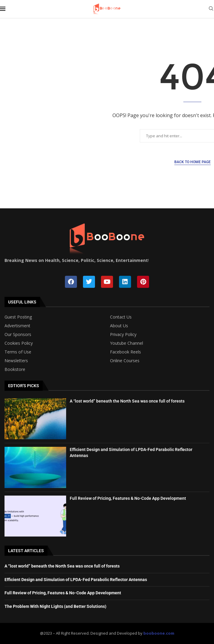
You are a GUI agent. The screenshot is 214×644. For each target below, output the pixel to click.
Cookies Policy (19, 343)
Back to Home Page (193, 162)
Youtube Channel (127, 343)
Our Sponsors (18, 334)
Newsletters (16, 361)
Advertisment (17, 326)
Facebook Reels (125, 352)
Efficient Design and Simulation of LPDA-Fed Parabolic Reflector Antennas (76, 580)
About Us (119, 326)
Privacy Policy (123, 334)
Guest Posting (18, 317)
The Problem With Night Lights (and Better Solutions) (55, 606)
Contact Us (121, 317)
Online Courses (125, 361)
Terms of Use (18, 352)
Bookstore (15, 369)
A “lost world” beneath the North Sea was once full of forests (127, 401)
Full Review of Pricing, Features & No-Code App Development (128, 498)
